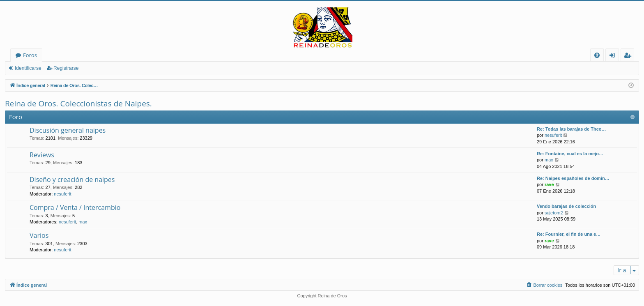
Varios (39, 235)
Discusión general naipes (68, 130)
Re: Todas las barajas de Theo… (572, 129)
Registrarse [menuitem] (629, 56)
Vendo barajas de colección (566, 206)
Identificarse (28, 68)
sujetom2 (554, 213)
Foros (30, 55)
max (549, 160)
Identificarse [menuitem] (614, 56)
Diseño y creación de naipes (72, 179)
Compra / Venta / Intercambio (75, 207)
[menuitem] (597, 55)
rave (549, 184)
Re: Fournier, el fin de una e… (569, 234)
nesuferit (553, 135)
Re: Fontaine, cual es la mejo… (570, 154)
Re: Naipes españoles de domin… (573, 178)
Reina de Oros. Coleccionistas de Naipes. (78, 104)
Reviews (42, 155)
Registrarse (66, 68)
